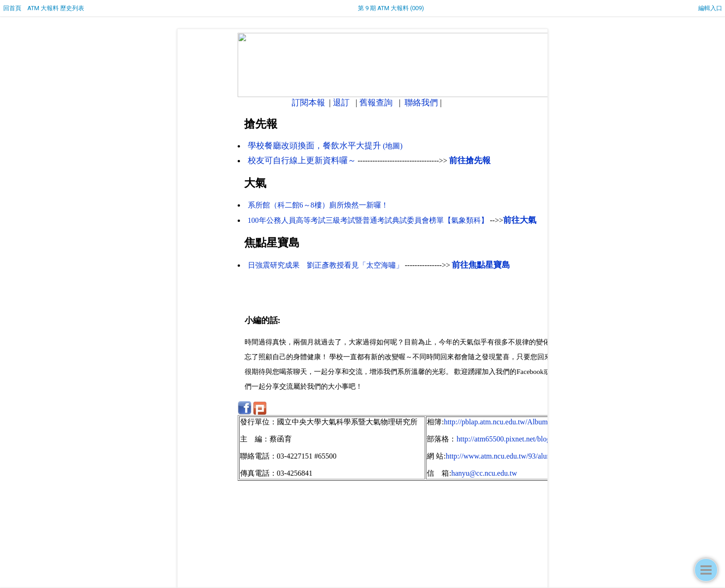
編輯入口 (710, 8)
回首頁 (12, 8)
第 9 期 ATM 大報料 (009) (391, 8)
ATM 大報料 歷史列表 (56, 8)
